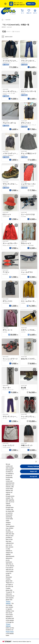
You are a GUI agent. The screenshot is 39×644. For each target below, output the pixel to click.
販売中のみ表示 (7, 37)
